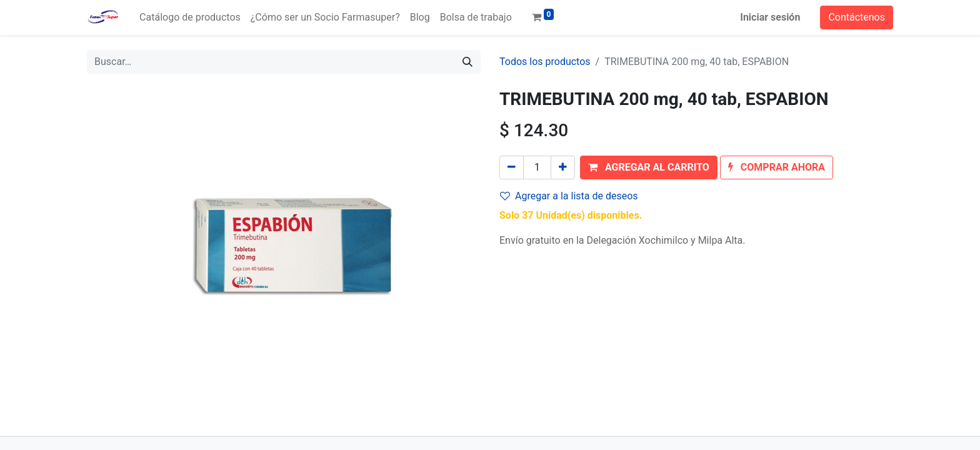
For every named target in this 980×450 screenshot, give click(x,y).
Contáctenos (857, 17)
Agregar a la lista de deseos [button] (569, 196)
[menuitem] (190, 17)
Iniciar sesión (770, 17)
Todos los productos (545, 62)
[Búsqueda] (467, 62)
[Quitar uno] (512, 167)
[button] (649, 167)
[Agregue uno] (563, 167)
